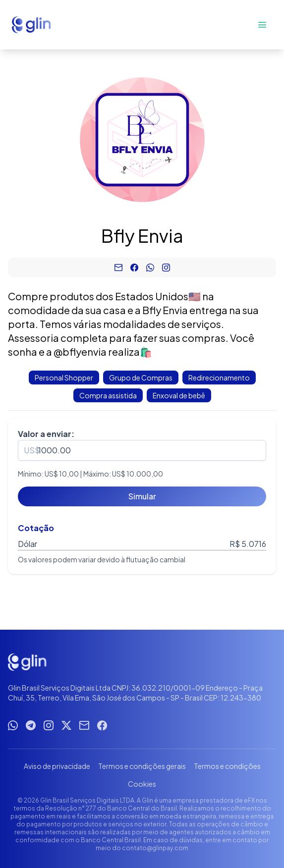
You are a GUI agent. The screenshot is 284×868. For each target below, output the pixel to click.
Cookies (142, 784)
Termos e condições (227, 766)
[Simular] (142, 496)
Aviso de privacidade (57, 766)
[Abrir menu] (262, 25)
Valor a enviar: (46, 434)
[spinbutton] (142, 450)
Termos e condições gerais (142, 766)
